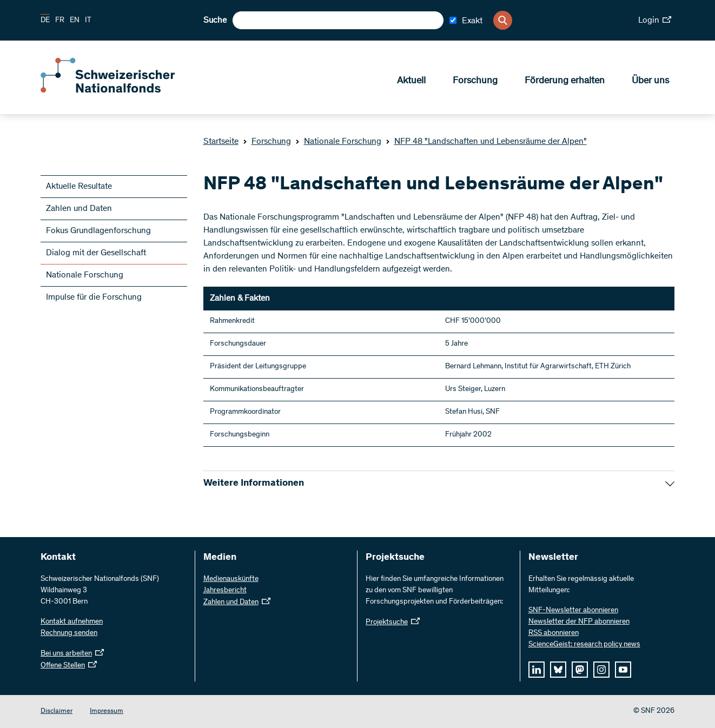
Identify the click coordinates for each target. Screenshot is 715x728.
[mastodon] (580, 670)
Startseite (221, 142)
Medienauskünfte (231, 579)
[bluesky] (558, 670)
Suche (215, 21)
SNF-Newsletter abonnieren (573, 611)
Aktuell (411, 82)
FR (60, 21)
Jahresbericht (225, 591)
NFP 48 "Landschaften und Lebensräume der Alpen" (486, 142)
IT (88, 21)
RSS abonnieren (554, 633)
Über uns (650, 82)
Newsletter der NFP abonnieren (579, 622)
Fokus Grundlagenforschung (98, 231)
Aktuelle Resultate (79, 187)
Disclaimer (57, 712)
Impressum (107, 712)
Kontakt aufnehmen (72, 622)
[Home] (119, 91)
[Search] (503, 20)
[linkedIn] (537, 670)
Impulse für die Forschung (94, 297)
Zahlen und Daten (79, 209)
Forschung (475, 82)
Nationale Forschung (338, 142)
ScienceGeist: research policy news (584, 645)
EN (75, 21)
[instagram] (601, 670)
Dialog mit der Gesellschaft (96, 253)
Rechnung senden (69, 633)
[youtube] (623, 670)
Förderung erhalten (565, 82)
